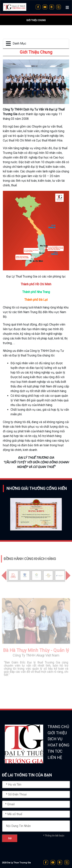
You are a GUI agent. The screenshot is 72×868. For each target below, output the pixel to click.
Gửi (10, 838)
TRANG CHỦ (58, 727)
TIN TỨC (55, 751)
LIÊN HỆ (55, 757)
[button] (4, 583)
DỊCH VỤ (55, 739)
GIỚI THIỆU (57, 733)
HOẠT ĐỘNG (58, 745)
